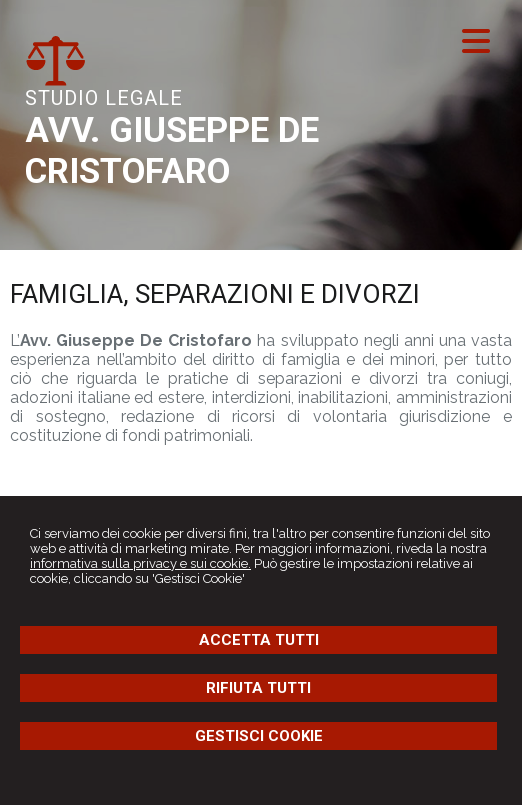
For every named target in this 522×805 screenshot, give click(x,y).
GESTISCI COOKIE (259, 736)
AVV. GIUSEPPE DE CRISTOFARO (172, 151)
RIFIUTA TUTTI (258, 688)
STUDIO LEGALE (104, 98)
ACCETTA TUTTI (259, 640)
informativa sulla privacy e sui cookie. (140, 563)
